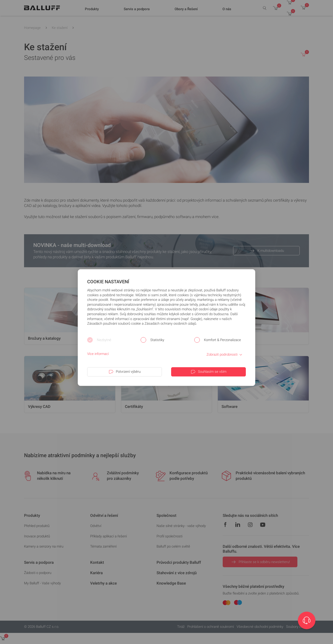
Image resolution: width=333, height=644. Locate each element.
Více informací (98, 354)
